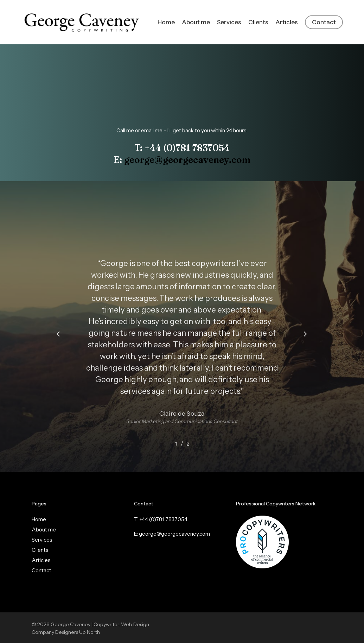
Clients (40, 550)
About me (44, 529)
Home (39, 519)
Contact (41, 570)
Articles (41, 560)
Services (42, 540)
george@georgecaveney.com (187, 160)
